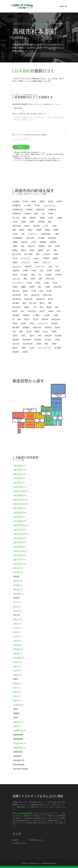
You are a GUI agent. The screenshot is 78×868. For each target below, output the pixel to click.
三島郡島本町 (19, 731)
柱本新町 (16, 316)
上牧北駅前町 (46, 234)
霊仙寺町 (16, 352)
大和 (41, 271)
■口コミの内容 (30, 114)
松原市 (17, 662)
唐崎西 (39, 230)
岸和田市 (16, 598)
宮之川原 (16, 344)
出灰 (43, 214)
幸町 (48, 250)
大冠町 (51, 218)
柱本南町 (26, 316)
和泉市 (17, 671)
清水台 (37, 259)
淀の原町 (58, 348)
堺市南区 (18, 585)
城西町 (55, 259)
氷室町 (15, 324)
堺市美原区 (19, 594)
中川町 (34, 291)
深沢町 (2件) (43, 324)
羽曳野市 (18, 684)
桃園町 (24, 287)
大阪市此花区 (19, 474)
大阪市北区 (19, 560)
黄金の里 (31, 246)
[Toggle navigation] (63, 6)
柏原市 (16, 679)
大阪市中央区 (20, 564)
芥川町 (25, 202)
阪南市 (17, 726)
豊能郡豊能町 (18, 735)
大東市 (17, 667)
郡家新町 (43, 242)
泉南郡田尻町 (18, 752)
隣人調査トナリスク (36, 840)
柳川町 (15, 348)
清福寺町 (16, 271)
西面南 (41, 250)
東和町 (32, 287)
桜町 (38, 255)
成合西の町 (17, 299)
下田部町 (46, 259)
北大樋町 (41, 238)
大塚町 (59, 218)
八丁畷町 (36, 316)
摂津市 (17, 692)
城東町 (15, 263)
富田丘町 (16, 291)
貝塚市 (17, 624)
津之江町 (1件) (18, 283)
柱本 (58, 311)
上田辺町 (36, 226)
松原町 (15, 336)
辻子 (57, 267)
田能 (33, 275)
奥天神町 (41, 222)
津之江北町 (50, 279)
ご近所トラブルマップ (21, 24)
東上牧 (36, 320)
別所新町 (26, 328)
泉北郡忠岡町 (19, 744)
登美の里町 (58, 287)
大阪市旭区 (19, 517)
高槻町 (58, 271)
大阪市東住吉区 (21, 534)
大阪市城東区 (20, 521)
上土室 (46, 226)
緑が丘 (32, 336)
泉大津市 (16, 615)
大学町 (25, 271)
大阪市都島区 (20, 466)
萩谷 (23, 311)
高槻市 (18, 620)
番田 (19, 320)
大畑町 (24, 222)
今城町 (51, 214)
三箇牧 (56, 255)
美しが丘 (16, 218)
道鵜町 (15, 287)
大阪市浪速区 (20, 496)
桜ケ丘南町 (28, 255)
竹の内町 (24, 275)
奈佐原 (49, 291)
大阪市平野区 (20, 555)
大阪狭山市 (19, 722)
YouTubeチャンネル (19, 843)
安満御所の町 (17, 210)
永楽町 (42, 218)
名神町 (54, 344)
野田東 (49, 307)
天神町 (46, 283)
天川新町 (28, 206)
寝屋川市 (18, 654)
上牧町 (57, 234)
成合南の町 (40, 299)
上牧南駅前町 (17, 238)
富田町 (25, 291)
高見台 (15, 275)
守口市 (17, 628)
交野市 (16, 718)
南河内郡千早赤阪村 (21, 769)
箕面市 (17, 675)
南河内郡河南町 (19, 765)
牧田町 (37, 332)
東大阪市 (18, 705)
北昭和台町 (52, 238)
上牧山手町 (30, 238)
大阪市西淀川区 (20, 500)
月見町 (33, 279)
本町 (14, 332)
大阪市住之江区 (20, 551)
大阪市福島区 (20, 470)
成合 (26, 295)
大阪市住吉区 (20, 530)
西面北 (24, 250)
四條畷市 (16, 714)
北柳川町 (24, 242)
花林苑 (56, 230)
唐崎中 (30, 230)
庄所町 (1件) (26, 263)
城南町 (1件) (47, 263)
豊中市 (17, 602)
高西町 (15, 246)
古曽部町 (41, 246)
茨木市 (17, 637)
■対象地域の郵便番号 (36, 104)
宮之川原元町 (28, 344)
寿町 (50, 246)
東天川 (27, 320)
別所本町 (48, 328)
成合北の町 (35, 295)
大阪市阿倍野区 (21, 526)
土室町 (56, 316)
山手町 (32, 348)
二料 (35, 307)
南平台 (51, 299)
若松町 (25, 352)
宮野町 (39, 344)
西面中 (32, 250)
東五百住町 (56, 320)
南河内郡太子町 (19, 761)
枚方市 (17, 632)
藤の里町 (16, 328)
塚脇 (25, 279)
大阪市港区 (19, 483)
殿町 (40, 287)
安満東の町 (17, 214)
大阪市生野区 (20, 513)
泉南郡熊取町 (20, 748)
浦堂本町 (33, 218)
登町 (57, 307)
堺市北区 (18, 590)
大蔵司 (34, 271)
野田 (41, 307)
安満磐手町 (17, 206)
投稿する (21, 147)
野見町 (15, 311)
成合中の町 (47, 295)
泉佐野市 (18, 645)
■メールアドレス (30, 135)
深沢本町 (54, 324)
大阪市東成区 (19, 508)
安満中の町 (40, 210)
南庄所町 (16, 340)
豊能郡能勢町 (18, 739)
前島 (21, 332)
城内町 (36, 263)
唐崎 (14, 230)
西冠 (24, 303)
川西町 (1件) (32, 234)
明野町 (42, 202)
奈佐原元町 (17, 295)
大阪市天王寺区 (20, 491)
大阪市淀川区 (20, 543)
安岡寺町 (28, 214)
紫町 (46, 344)
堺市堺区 (18, 568)
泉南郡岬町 (17, 756)
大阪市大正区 (20, 487)
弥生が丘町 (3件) (45, 348)
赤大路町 (16, 202)
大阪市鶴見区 (20, 547)
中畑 (41, 291)
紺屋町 (15, 250)
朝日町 (51, 202)
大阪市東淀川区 (21, 504)
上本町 (54, 226)
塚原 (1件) (16, 279)
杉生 (50, 267)
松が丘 (46, 332)
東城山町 (45, 320)
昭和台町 (28, 267)
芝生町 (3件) (26, 259)
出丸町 (29, 283)
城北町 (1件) (17, 267)
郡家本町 (53, 242)
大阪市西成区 (20, 538)
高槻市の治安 (49, 24)
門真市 (17, 688)
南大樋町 (58, 336)
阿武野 (59, 202)
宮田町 (57, 340)
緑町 (40, 336)
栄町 (55, 250)
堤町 (41, 279)
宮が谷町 (48, 340)
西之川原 (33, 303)
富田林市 (18, 649)
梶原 (50, 222)
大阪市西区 (19, 479)
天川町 (37, 206)
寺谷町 (38, 283)
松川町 (54, 332)
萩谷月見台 (32, 311)
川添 (23, 234)
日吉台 (32, 324)
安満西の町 (52, 210)
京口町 (34, 242)
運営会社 (15, 840)
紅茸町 (57, 328)
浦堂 (24, 218)
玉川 (40, 275)
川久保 (15, 234)
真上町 (29, 332)
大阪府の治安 (37, 24)
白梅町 (51, 311)
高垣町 (49, 271)
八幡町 (24, 348)
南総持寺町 (27, 340)
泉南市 (16, 709)
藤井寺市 (18, 701)
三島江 (24, 336)
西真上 (42, 303)
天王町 (55, 283)
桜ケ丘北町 (17, 255)
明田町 (34, 202)
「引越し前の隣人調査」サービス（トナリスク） (33, 813)
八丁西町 (46, 316)
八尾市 (17, 641)
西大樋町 (16, 303)
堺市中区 (18, 573)
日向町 (24, 324)
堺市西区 (18, 581)
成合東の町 (28, 299)
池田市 (17, 607)
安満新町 (29, 210)
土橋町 (47, 287)
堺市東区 (16, 577)
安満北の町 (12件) (50, 206)
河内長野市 (19, 658)
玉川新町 (48, 275)
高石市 (17, 697)
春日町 (27, 226)
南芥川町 (48, 336)
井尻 (36, 214)
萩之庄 (42, 311)
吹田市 (17, 611)
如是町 (27, 307)
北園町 (15, 242)
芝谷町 (15, 259)
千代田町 (58, 275)
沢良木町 (46, 255)
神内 (23, 246)
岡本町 (32, 222)
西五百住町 (17, 307)
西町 (50, 303)
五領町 (58, 246)
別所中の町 (37, 328)
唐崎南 (47, 230)
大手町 (15, 222)
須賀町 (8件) (40, 267)
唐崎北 (22, 230)
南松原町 (38, 340)
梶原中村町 (17, 226)
